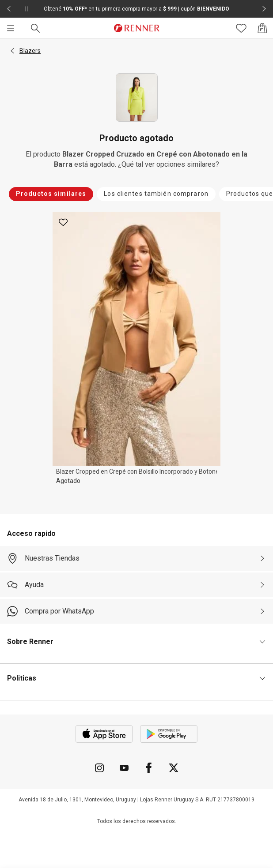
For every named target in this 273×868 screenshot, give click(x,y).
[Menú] (11, 28)
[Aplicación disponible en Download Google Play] (169, 734)
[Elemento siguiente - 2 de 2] (264, 9)
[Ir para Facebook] (149, 768)
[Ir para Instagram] (99, 768)
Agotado (68, 481)
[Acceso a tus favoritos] (241, 28)
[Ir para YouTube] (124, 768)
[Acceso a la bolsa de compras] (262, 28)
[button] (12, 51)
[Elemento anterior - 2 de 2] (9, 9)
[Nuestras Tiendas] (136, 558)
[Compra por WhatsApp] (136, 611)
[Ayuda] (136, 585)
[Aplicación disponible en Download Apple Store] (104, 734)
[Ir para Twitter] (174, 768)
